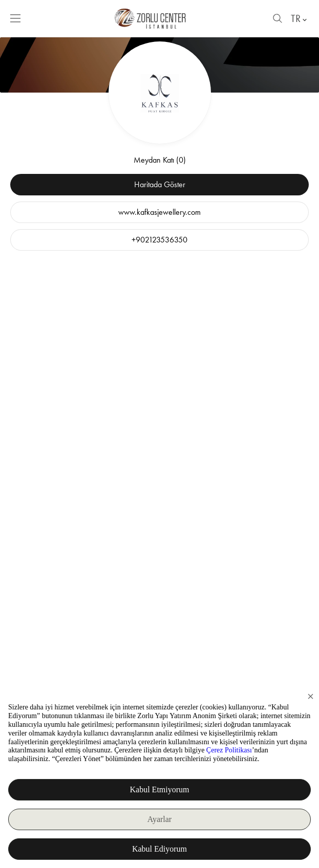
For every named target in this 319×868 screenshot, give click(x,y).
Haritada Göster (160, 184)
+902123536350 (159, 240)
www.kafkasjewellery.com (159, 212)
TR (300, 18)
